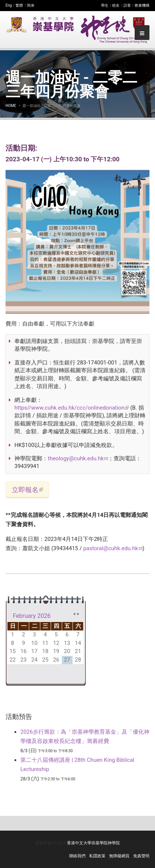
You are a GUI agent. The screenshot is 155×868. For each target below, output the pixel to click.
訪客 (127, 5)
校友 (116, 5)
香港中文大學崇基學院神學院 (93, 843)
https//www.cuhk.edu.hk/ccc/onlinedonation (72, 408)
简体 (31, 5)
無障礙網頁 (119, 856)
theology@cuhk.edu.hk (78, 458)
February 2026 (32, 616)
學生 (105, 5)
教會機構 (142, 5)
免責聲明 (141, 856)
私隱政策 (97, 856)
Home (11, 106)
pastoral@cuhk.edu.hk (113, 548)
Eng (9, 5)
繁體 (19, 5)
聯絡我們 (77, 856)
